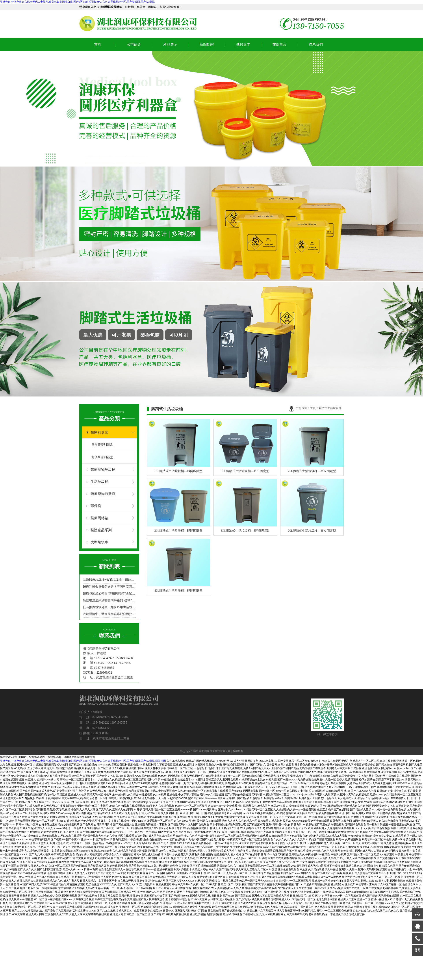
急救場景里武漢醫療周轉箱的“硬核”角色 (109, 600)
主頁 (313, 408)
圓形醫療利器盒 (102, 445)
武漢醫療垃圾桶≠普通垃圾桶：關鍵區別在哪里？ (109, 580)
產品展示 (170, 44)
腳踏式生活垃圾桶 (330, 408)
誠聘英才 (243, 44)
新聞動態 (207, 44)
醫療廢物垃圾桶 (103, 470)
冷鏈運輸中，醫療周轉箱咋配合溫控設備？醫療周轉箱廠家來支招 (109, 614)
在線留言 (279, 44)
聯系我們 (316, 44)
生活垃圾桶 (99, 482)
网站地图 (161, 761)
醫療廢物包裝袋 (103, 494)
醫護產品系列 (101, 530)
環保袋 (96, 506)
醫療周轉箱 (99, 518)
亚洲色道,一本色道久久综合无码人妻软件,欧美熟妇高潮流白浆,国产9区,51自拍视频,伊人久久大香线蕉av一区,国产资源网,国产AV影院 (77, 2)
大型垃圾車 (99, 542)
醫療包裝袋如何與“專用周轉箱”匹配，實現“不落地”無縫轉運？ (109, 594)
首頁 (98, 44)
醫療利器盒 (99, 432)
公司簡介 (134, 44)
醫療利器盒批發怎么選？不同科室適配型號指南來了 (109, 587)
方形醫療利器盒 (102, 457)
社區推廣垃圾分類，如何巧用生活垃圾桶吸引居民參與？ (109, 607)
